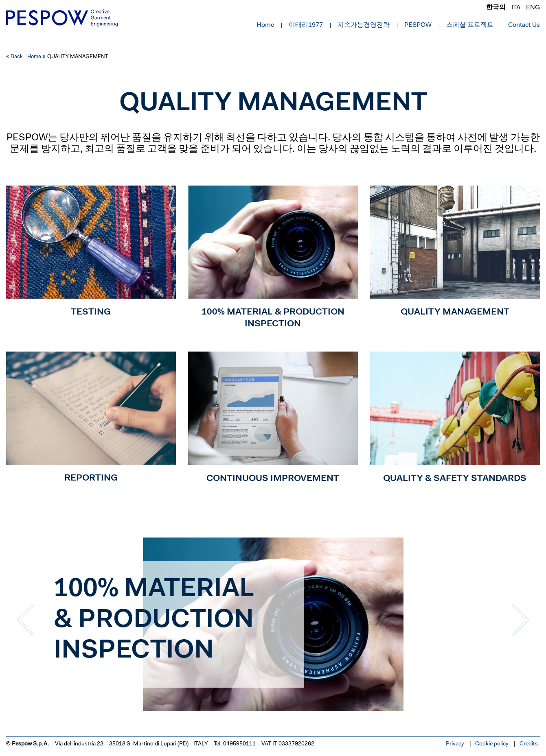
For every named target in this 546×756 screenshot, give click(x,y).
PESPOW (418, 25)
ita (516, 8)
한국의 (496, 8)
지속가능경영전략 (364, 25)
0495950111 (239, 744)
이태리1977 (306, 25)
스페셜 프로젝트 (470, 25)
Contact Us (524, 25)
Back (17, 57)
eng (533, 8)
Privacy (455, 744)
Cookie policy (492, 744)
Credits (529, 744)
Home (265, 25)
